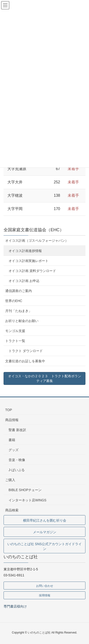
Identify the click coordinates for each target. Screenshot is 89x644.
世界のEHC (14, 301)
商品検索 (12, 510)
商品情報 (12, 420)
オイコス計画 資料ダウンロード (32, 271)
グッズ (14, 450)
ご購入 (10, 480)
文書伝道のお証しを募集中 (25, 361)
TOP (9, 410)
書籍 (12, 440)
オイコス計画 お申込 (24, 281)
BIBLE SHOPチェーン (25, 490)
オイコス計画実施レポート (28, 261)
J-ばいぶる (17, 470)
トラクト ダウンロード (26, 351)
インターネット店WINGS (27, 500)
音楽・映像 (17, 460)
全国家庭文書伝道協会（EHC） (34, 230)
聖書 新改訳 (17, 430)
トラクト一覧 (15, 341)
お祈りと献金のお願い (22, 321)
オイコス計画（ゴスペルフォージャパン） (37, 241)
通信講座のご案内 (19, 291)
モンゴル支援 (15, 331)
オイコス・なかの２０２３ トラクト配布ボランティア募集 (45, 378)
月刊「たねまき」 (19, 311)
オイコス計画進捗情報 (25, 251)
